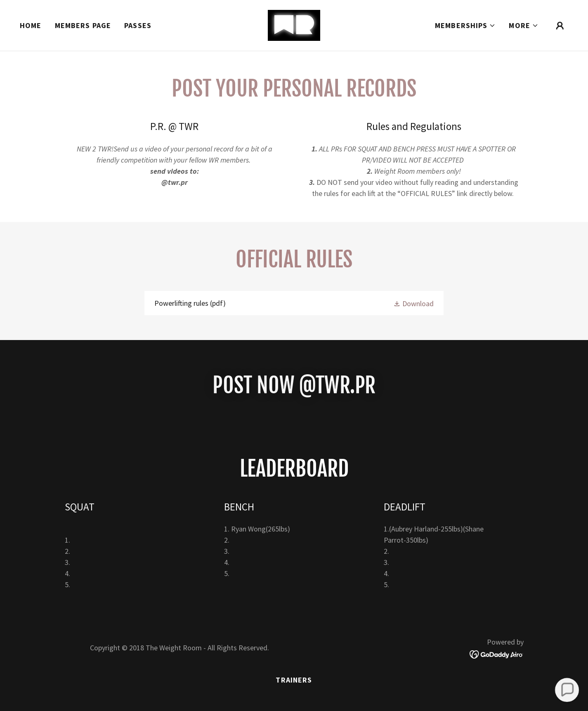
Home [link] (31, 25)
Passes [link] (138, 25)
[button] (465, 26)
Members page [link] (83, 25)
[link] (294, 25)
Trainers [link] (294, 680)
